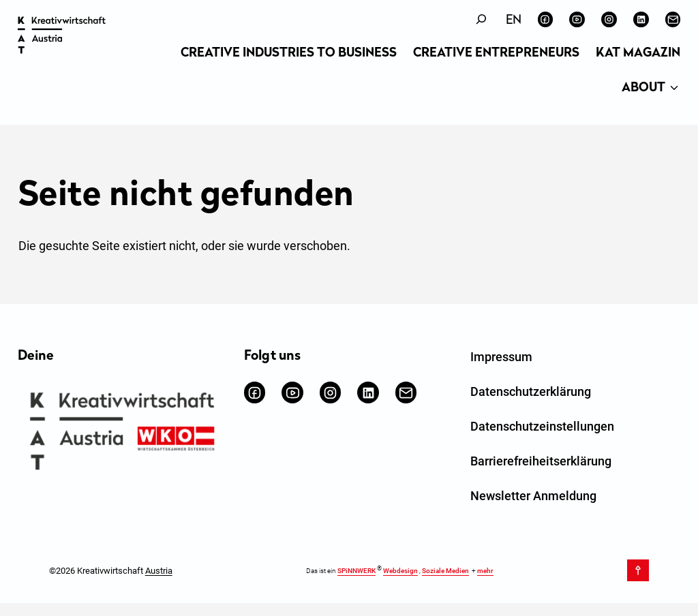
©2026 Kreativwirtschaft (111, 571)
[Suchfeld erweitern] (481, 19)
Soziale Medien (445, 571)
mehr (485, 571)
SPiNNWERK (356, 571)
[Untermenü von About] (674, 89)
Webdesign (400, 571)
